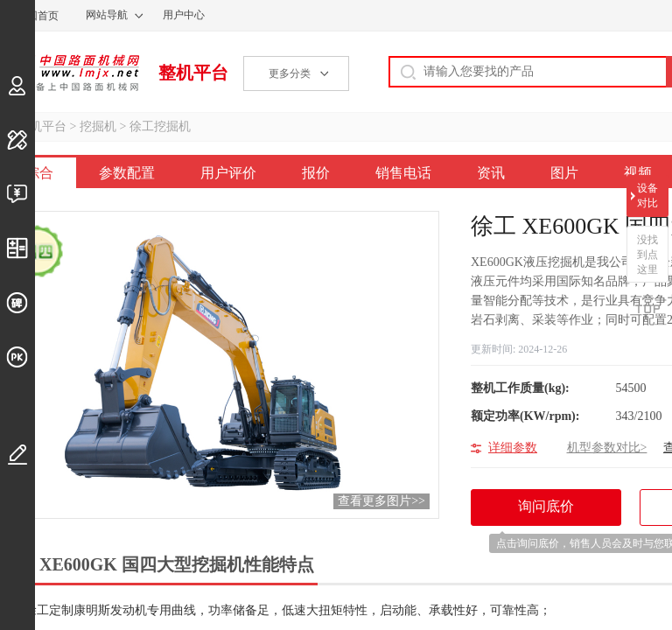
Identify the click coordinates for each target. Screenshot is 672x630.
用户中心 (184, 15)
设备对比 (647, 196)
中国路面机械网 (70, 73)
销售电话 (403, 173)
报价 (316, 173)
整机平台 (193, 73)
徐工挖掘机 (160, 126)
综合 (39, 173)
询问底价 (555, 512)
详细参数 (513, 448)
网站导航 (107, 15)
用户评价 (228, 173)
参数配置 (127, 173)
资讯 (491, 173)
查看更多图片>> (381, 501)
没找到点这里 (647, 255)
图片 (564, 173)
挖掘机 (98, 126)
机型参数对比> (607, 448)
